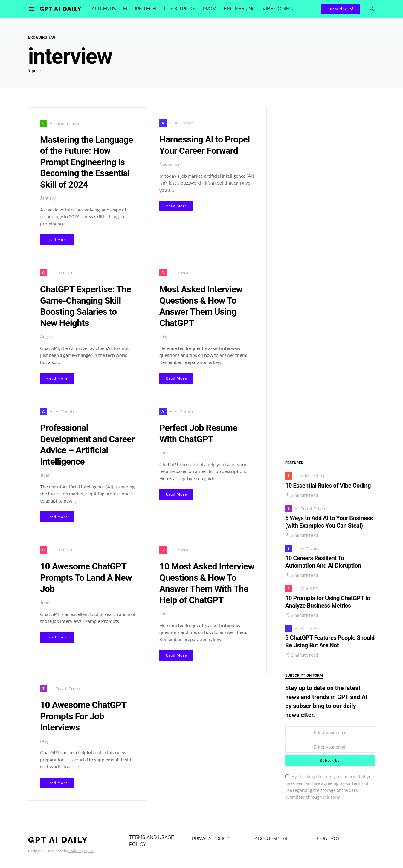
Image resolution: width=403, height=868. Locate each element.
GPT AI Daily (61, 9)
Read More (57, 240)
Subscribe (341, 9)
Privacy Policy (211, 839)
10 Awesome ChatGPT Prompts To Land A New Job (86, 577)
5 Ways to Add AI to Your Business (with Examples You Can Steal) (329, 522)
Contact (329, 839)
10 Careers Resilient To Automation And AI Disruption (323, 562)
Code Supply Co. (81, 851)
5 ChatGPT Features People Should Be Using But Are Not (330, 642)
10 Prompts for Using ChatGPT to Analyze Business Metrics (328, 602)
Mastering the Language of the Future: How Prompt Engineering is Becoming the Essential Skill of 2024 (87, 162)
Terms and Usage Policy (152, 841)
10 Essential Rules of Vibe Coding (329, 486)
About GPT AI (271, 839)
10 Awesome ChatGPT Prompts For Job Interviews (83, 716)
